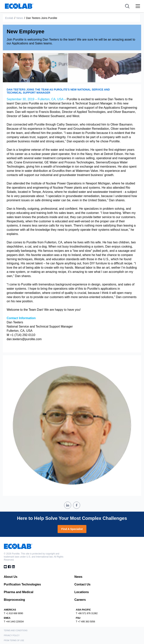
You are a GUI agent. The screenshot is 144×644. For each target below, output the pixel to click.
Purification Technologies (22, 584)
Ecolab (9, 18)
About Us (11, 577)
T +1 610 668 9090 (13, 613)
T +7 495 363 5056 (86, 622)
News (20, 18)
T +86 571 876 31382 (87, 613)
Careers (80, 600)
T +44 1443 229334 (14, 622)
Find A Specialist (72, 529)
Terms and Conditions (16, 631)
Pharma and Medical (19, 592)
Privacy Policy (12, 635)
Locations (82, 592)
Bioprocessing (14, 600)
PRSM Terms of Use (14, 640)
